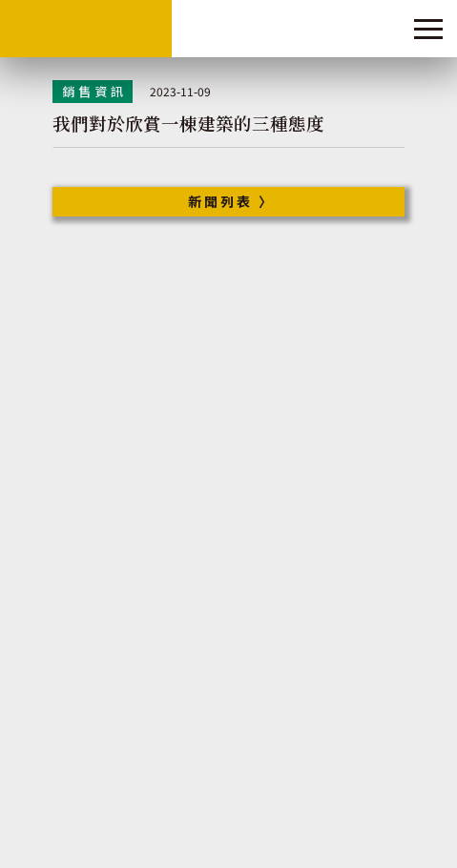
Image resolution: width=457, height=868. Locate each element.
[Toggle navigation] (428, 29)
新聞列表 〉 (231, 201)
